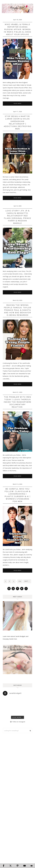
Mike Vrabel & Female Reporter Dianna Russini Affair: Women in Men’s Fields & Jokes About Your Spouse (18, 29)
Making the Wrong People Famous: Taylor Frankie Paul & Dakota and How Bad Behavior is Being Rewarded (18, 310)
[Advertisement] (17, 755)
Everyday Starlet (17, 8)
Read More (18, 104)
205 (20, 581)
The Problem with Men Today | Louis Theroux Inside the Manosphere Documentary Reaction (17, 402)
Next (27, 581)
